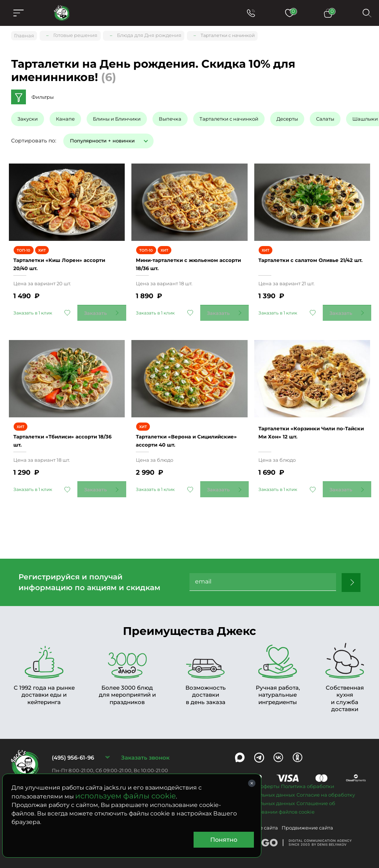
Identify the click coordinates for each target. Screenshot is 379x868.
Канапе (65, 117)
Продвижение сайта (307, 815)
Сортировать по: (34, 138)
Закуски (28, 117)
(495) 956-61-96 (73, 745)
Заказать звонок (145, 745)
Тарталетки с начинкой (229, 117)
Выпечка (170, 117)
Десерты (287, 117)
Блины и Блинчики (117, 117)
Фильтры (43, 95)
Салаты (325, 117)
